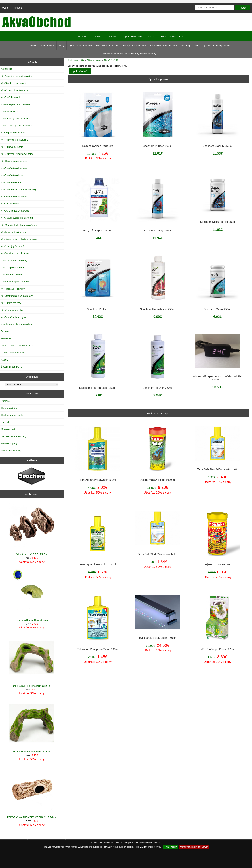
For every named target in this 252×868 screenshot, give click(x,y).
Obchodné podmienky (12, 415)
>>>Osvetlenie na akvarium (15, 83)
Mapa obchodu (9, 429)
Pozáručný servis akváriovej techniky (213, 46)
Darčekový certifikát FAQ (14, 436)
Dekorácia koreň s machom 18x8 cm (32, 661)
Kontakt (5, 422)
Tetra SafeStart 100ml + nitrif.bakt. (218, 469)
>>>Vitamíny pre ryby (12, 310)
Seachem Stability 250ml (218, 146)
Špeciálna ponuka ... (11, 367)
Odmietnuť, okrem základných (194, 847)
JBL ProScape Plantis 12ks (217, 649)
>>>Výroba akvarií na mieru (15, 90)
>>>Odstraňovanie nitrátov (15, 197)
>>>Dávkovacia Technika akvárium (19, 239)
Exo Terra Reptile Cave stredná (32, 595)
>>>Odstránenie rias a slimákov (17, 296)
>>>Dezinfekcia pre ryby (13, 317)
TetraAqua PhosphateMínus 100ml (98, 649)
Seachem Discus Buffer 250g (217, 222)
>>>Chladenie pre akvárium (15, 253)
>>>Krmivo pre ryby (11, 303)
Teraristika (112, 37)
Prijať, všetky (171, 847)
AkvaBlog (186, 46)
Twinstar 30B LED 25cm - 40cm (158, 638)
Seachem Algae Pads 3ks (98, 146)
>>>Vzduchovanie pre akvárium (17, 218)
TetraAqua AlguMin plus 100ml (98, 564)
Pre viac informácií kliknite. (148, 847)
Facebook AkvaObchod (107, 46)
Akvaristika (79, 60)
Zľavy (62, 46)
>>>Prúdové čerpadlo (12, 147)
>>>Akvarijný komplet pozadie (16, 76)
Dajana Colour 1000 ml (217, 564)
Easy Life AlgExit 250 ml (98, 231)
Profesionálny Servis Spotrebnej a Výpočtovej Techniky (130, 54)
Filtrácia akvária (94, 60)
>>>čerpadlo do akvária (13, 133)
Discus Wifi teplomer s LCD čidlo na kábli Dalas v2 (217, 378)
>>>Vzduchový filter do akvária (17, 126)
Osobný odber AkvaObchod (163, 46)
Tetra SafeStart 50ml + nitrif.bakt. (158, 554)
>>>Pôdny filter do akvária (14, 140)
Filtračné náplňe (112, 60)
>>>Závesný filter (10, 111)
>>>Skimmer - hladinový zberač (17, 154)
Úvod (5, 8)
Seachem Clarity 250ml (157, 231)
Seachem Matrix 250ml (217, 309)
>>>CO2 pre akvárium (12, 267)
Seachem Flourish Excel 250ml (98, 388)
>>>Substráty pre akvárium (15, 282)
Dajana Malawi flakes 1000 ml (157, 480)
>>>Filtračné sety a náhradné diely (19, 189)
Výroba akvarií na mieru (80, 46)
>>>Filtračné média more (14, 168)
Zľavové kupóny (9, 443)
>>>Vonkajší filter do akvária (15, 104)
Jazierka (97, 37)
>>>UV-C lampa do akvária (15, 211)
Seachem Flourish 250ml (158, 388)
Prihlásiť (17, 8)
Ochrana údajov (9, 408)
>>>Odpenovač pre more (14, 161)
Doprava (5, 401)
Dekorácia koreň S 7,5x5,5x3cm (32, 529)
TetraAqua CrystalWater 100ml (98, 480)
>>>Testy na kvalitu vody (14, 232)
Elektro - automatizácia (171, 37)
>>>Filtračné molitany (12, 175)
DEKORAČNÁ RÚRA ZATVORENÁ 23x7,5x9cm (32, 793)
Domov (32, 46)
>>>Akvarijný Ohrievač (13, 246)
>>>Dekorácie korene (12, 275)
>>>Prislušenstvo (10, 204)
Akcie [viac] (32, 494)
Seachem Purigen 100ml (158, 146)
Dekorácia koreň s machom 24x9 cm (32, 727)
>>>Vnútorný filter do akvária (16, 119)
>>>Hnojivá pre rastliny (13, 289)
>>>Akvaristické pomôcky (14, 260)
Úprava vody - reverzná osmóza (139, 37)
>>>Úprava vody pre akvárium (16, 324)
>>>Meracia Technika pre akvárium (19, 225)
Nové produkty (47, 46)
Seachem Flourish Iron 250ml (158, 309)
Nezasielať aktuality (11, 450)
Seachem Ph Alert (98, 309)
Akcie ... (5, 360)
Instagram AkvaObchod (135, 46)
